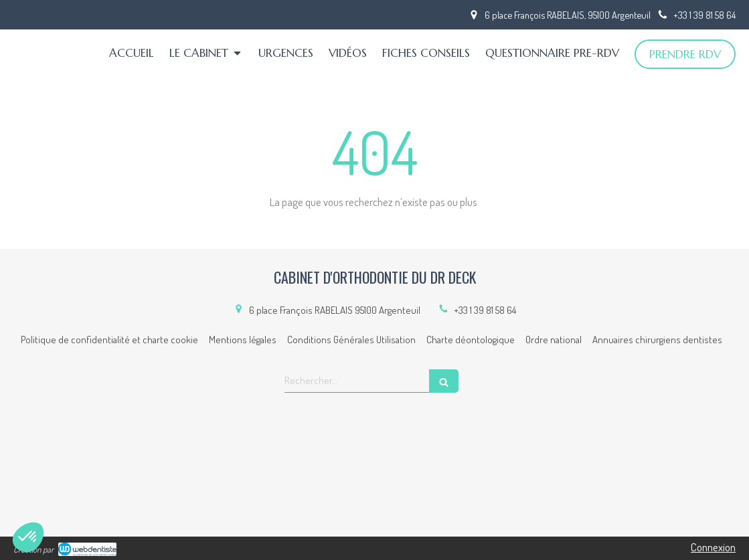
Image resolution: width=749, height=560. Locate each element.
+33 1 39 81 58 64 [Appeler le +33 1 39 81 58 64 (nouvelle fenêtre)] (485, 310)
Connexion (713, 547)
